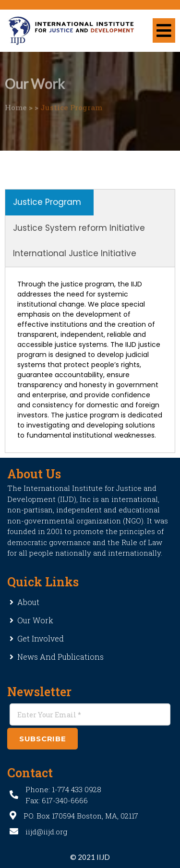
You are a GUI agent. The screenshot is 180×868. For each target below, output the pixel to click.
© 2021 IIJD (90, 857)
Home (16, 101)
